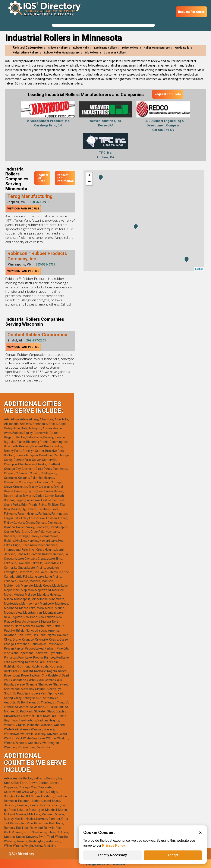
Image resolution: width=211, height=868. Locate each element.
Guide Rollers (184, 48)
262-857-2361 (36, 340)
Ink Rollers (92, 53)
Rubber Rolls (81, 48)
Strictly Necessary (113, 855)
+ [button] (89, 176)
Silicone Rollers (58, 48)
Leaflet (199, 269)
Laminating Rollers (105, 48)
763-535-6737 (45, 264)
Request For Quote (191, 12)
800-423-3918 (40, 202)
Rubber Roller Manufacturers (62, 53)
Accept (173, 855)
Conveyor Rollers (115, 53)
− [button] (89, 182)
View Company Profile (23, 209)
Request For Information (65, 178)
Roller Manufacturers (157, 48)
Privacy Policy (114, 845)
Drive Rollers (130, 48)
